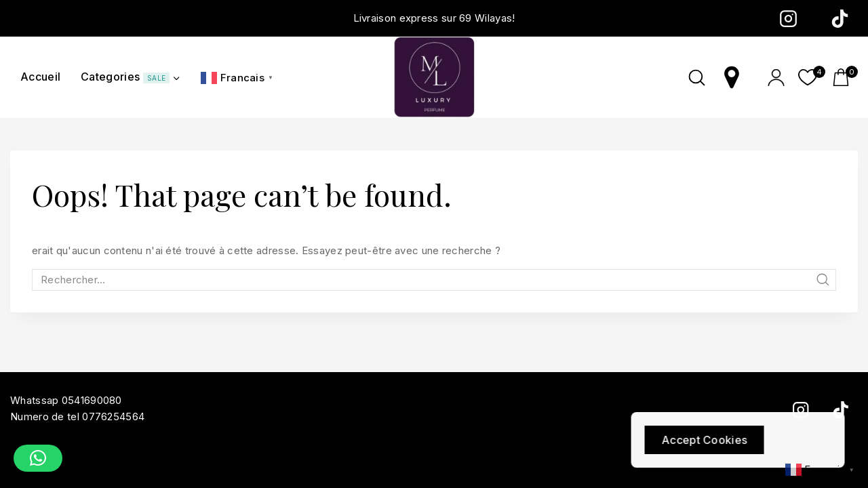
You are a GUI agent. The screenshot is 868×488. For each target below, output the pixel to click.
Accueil (40, 77)
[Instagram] (788, 18)
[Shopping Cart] (845, 77)
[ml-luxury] (434, 77)
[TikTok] (840, 18)
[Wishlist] (808, 77)
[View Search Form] (697, 78)
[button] (38, 458)
